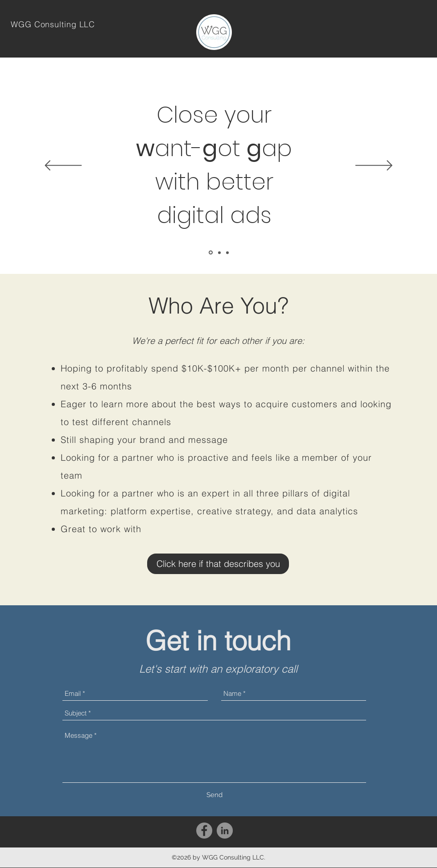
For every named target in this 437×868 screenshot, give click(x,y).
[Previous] (63, 166)
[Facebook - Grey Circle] (204, 831)
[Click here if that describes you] (218, 564)
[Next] (374, 166)
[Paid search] (219, 252)
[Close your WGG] (211, 253)
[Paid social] (227, 252)
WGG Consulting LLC (53, 24)
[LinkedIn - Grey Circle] (225, 831)
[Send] (214, 795)
